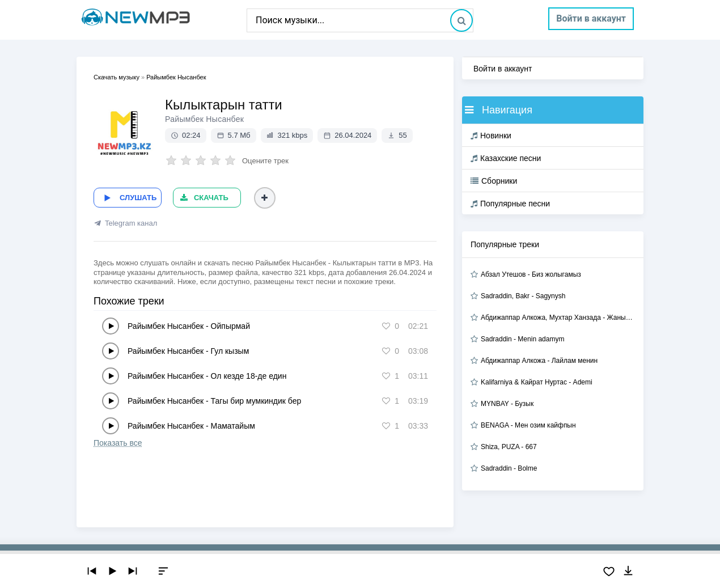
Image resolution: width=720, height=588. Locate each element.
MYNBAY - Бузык (507, 404)
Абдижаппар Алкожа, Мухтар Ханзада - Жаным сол (558, 318)
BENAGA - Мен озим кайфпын (528, 425)
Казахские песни (506, 158)
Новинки (491, 136)
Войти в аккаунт (591, 18)
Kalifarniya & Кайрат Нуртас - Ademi (537, 382)
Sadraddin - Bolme (509, 468)
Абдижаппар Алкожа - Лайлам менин (539, 361)
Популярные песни (510, 204)
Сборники (494, 181)
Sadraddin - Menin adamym (522, 339)
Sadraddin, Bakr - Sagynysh (523, 296)
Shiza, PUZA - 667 (509, 447)
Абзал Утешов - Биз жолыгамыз (531, 274)
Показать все (118, 443)
